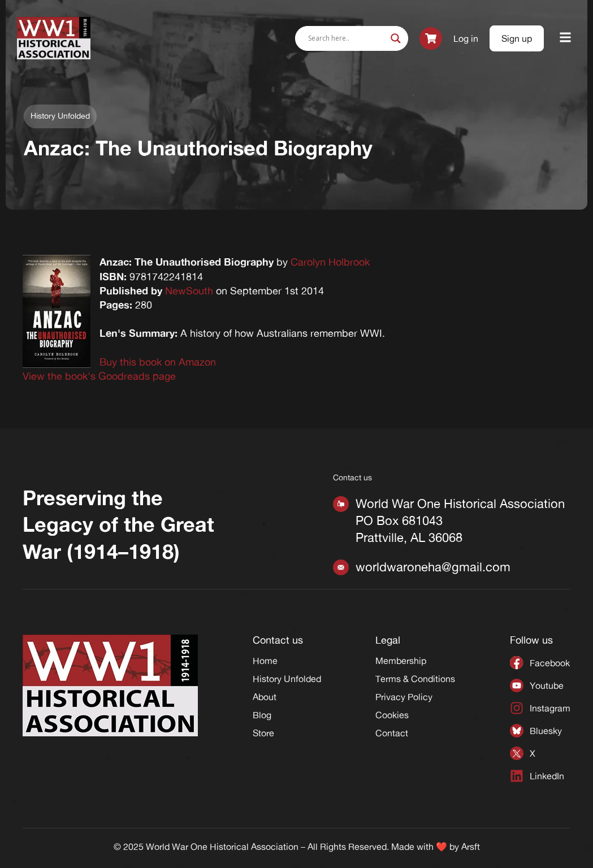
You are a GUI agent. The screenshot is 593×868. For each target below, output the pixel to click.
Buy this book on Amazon (158, 362)
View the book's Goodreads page (99, 376)
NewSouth (189, 290)
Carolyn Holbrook (330, 262)
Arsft (471, 847)
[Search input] (347, 38)
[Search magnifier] (396, 38)
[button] (566, 38)
